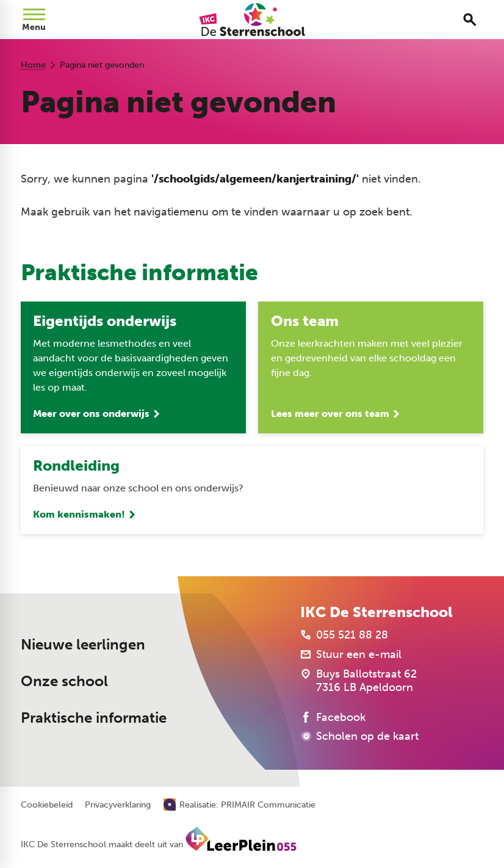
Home (33, 65)
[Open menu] (34, 20)
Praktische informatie (94, 718)
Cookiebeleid (47, 805)
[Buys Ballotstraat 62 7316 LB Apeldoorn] (358, 681)
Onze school (64, 681)
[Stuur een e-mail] (351, 654)
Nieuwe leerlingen (83, 644)
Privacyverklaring (118, 805)
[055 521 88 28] (344, 635)
